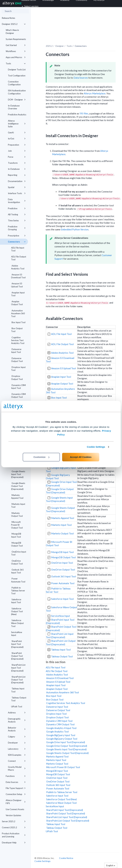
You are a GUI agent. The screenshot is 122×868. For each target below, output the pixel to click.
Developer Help (14, 843)
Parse (17, 157)
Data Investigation (17, 201)
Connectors (17, 242)
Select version (30, 6)
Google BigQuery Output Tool (61, 739)
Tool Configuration (17, 76)
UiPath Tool (17, 707)
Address (17, 713)
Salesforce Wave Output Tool (17, 623)
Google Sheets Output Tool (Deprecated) (18, 486)
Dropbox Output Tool (17, 378)
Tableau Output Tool (19, 699)
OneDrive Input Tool (19, 553)
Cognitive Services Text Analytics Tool (18, 340)
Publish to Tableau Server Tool (18, 591)
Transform (17, 163)
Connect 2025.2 (14, 827)
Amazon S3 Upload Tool (17, 285)
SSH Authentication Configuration (17, 92)
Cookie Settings (96, 447)
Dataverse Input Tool (16, 351)
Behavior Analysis (17, 729)
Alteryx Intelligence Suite (17, 124)
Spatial (17, 187)
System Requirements (16, 39)
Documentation (17, 181)
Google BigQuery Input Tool (60, 735)
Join (17, 151)
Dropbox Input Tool (18, 369)
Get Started (16, 45)
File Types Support (16, 788)
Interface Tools (17, 193)
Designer (60, 46)
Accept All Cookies (81, 457)
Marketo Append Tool (17, 497)
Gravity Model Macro (17, 768)
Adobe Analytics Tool (18, 267)
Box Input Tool (18, 322)
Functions (16, 776)
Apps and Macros (16, 57)
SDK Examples (17, 755)
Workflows (16, 51)
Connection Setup (16, 794)
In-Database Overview (14, 107)
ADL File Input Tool (18, 249)
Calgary (17, 737)
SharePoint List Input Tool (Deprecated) (18, 668)
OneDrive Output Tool (17, 562)
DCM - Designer (17, 100)
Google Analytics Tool (57, 732)
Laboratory (17, 749)
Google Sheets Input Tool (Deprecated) (18, 474)
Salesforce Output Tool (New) (17, 611)
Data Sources (16, 782)
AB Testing (17, 214)
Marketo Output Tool (17, 514)
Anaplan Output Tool (17, 303)
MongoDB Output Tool (17, 544)
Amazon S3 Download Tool (18, 276)
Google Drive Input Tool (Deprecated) (65, 742)
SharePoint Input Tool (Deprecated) (17, 644)
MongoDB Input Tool (16, 535)
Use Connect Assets (15, 809)
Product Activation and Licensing (14, 835)
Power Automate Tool (18, 580)
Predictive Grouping (17, 228)
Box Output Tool (17, 330)
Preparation (17, 145)
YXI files (84, 113)
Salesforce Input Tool (16, 601)
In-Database (17, 169)
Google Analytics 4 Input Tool (61, 728)
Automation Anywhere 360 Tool (18, 313)
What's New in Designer (12, 31)
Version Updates (13, 815)
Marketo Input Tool (18, 505)
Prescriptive (17, 236)
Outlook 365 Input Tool (17, 571)
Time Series (17, 220)
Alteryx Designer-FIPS (16, 802)
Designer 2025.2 (14, 24)
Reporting (17, 175)
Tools (16, 63)
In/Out (17, 139)
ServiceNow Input (17, 634)
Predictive (17, 208)
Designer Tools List (17, 70)
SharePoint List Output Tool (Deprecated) (18, 680)
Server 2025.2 (14, 821)
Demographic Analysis (17, 720)
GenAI (17, 133)
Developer (17, 743)
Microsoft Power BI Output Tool (17, 525)
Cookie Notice (66, 858)
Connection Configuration (14, 83)
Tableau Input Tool (18, 690)
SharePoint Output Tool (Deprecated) (17, 656)
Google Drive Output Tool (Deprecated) (66, 746)
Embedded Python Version (75, 229)
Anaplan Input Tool (18, 294)
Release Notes (8, 18)
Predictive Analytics (17, 115)
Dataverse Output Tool (17, 360)
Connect (17, 761)
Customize (41, 457)
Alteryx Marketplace (95, 93)
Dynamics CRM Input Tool (18, 387)
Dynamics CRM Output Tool (18, 395)
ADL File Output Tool (19, 258)
